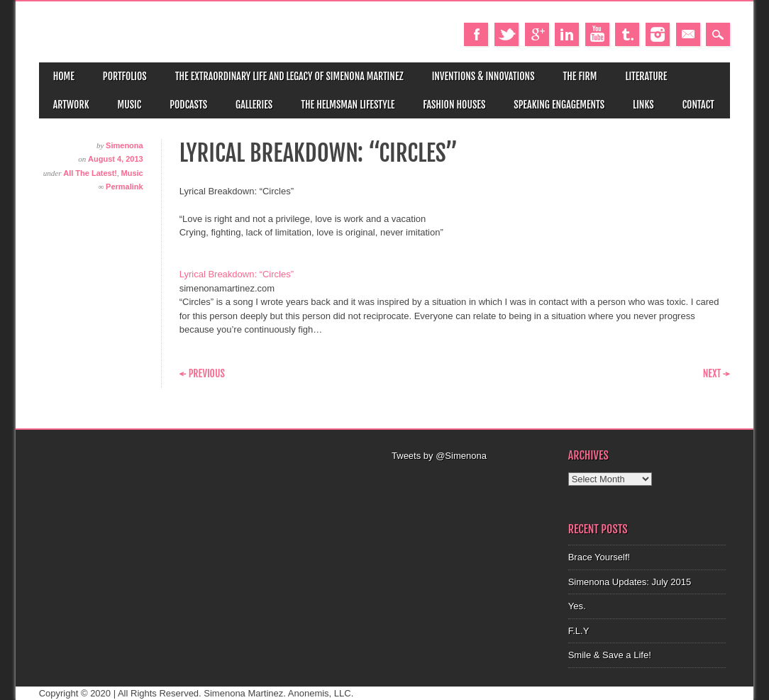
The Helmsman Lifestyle (348, 105)
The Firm (580, 76)
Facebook (476, 34)
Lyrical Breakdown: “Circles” (237, 274)
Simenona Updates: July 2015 (630, 582)
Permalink (125, 187)
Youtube (597, 34)
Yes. (577, 606)
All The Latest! (90, 173)
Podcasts (188, 105)
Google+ (537, 34)
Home (64, 76)
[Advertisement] (473, 481)
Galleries (254, 105)
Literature (646, 76)
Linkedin (567, 34)
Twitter (507, 34)
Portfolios (125, 76)
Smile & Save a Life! (610, 655)
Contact (698, 105)
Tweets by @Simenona (439, 456)
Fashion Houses (454, 105)
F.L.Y (579, 631)
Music (130, 105)
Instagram (658, 34)
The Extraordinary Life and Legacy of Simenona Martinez (289, 76)
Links (643, 105)
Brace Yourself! (599, 557)
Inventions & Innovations (483, 76)
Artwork (71, 105)
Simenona (125, 145)
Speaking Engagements (559, 105)
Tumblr (627, 34)
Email (688, 34)
